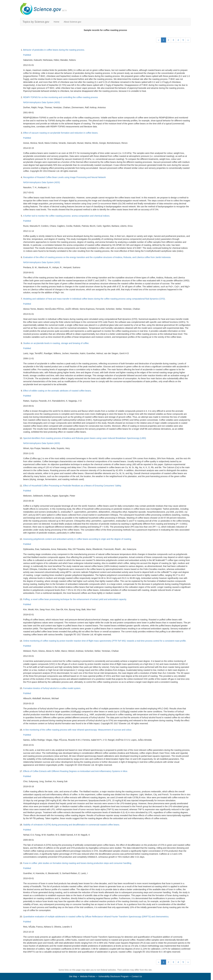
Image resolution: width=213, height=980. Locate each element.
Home (56, 22)
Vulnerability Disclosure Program (114, 976)
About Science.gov (72, 22)
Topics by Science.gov (36, 22)
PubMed (27, 55)
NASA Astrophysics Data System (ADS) (42, 102)
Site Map (73, 976)
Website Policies (88, 976)
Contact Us (137, 976)
